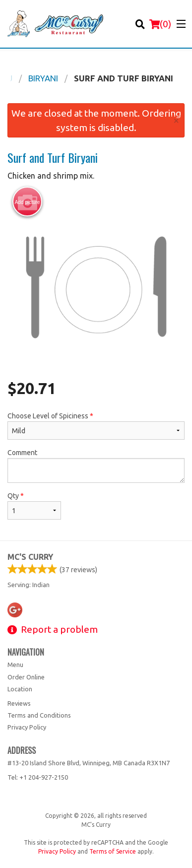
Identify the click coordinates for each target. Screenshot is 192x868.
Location (20, 689)
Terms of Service (113, 851)
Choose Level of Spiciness (96, 426)
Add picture (28, 202)
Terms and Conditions (39, 715)
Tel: (38, 777)
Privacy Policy (27, 727)
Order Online (26, 677)
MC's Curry (30, 557)
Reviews (19, 703)
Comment (96, 466)
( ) (160, 24)
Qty (34, 506)
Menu (15, 665)
